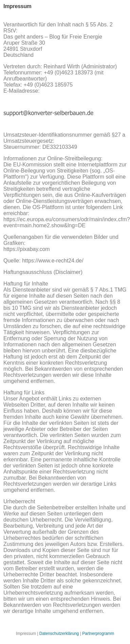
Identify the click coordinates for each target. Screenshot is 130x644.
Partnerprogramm (98, 634)
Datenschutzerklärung (59, 634)
